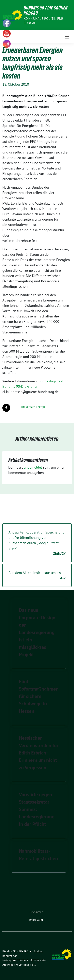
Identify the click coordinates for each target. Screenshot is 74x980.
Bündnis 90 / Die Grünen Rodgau (46, 10)
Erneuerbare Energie (33, 407)
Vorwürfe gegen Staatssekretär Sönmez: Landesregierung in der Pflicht (37, 809)
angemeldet (33, 467)
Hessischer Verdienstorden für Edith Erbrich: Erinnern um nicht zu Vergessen (39, 753)
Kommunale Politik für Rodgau (43, 21)
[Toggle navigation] (67, 37)
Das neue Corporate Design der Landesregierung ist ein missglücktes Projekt (37, 632)
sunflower (33, 960)
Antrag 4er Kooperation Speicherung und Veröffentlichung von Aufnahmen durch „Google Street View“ (37, 543)
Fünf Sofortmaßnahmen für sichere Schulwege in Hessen (39, 696)
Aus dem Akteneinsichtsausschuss (37, 576)
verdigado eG (27, 965)
